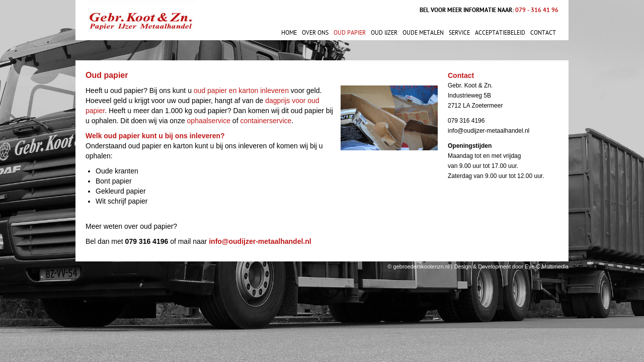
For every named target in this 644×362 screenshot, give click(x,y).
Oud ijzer (384, 33)
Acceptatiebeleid (500, 33)
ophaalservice (209, 121)
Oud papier (350, 33)
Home (289, 33)
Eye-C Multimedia (547, 266)
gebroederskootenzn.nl (422, 266)
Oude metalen (423, 33)
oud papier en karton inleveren (241, 90)
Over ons (315, 33)
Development (494, 266)
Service (459, 33)
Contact (543, 33)
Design (463, 266)
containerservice (266, 121)
